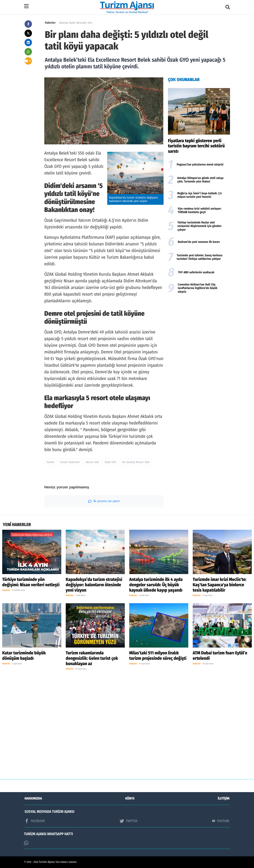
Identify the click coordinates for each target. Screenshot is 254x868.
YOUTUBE (221, 821)
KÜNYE (130, 798)
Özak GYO (110, 462)
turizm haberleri (70, 462)
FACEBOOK (35, 821)
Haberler (50, 23)
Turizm (50, 462)
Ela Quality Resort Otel (136, 462)
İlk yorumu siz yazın (104, 501)
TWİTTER (128, 821)
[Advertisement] (199, 325)
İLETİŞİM (224, 798)
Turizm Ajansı (47, 862)
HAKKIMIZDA (33, 798)
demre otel (92, 462)
